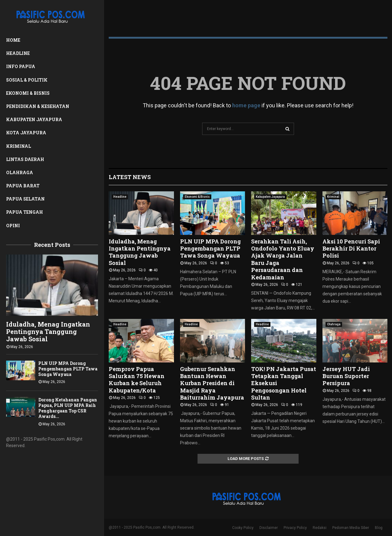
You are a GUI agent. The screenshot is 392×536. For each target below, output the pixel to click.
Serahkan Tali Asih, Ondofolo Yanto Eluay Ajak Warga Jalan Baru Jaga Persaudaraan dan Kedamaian (283, 259)
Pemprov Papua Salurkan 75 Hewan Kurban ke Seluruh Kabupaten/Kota (137, 380)
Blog (379, 528)
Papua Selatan (25, 199)
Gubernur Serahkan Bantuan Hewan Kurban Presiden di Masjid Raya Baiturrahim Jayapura (212, 383)
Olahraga (20, 172)
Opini (13, 226)
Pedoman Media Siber (351, 528)
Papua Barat (23, 186)
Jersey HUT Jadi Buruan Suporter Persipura (346, 376)
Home (13, 40)
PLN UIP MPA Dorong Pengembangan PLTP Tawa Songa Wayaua (68, 369)
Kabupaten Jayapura (34, 119)
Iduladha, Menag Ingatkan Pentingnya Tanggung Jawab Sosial (48, 331)
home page (246, 105)
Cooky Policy (243, 528)
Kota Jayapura (26, 133)
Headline (18, 53)
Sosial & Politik (27, 80)
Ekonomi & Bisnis (28, 93)
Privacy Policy (295, 528)
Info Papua (21, 66)
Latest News (130, 177)
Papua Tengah (24, 212)
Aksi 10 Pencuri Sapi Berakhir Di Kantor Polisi (351, 249)
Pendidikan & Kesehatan (38, 106)
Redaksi (320, 528)
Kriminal (19, 146)
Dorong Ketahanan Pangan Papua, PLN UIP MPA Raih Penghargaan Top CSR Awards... (68, 408)
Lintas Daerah (25, 159)
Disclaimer (269, 528)
